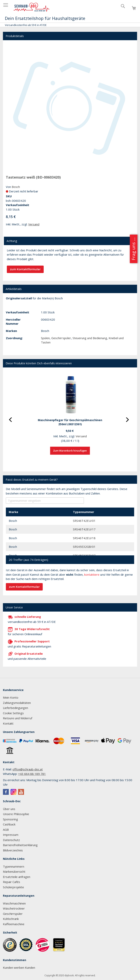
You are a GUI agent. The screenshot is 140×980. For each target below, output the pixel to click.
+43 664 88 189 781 (32, 774)
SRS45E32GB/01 (84, 547)
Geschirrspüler (61, 338)
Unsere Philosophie (16, 814)
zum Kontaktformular (25, 269)
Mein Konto (11, 697)
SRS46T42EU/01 (84, 521)
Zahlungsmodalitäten (17, 703)
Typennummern (14, 866)
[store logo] (32, 7)
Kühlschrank (11, 919)
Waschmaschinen (14, 903)
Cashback (9, 824)
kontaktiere (92, 574)
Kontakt (8, 723)
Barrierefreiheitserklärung (20, 845)
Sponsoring (10, 819)
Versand (34, 224)
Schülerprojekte (13, 887)
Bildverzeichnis (13, 850)
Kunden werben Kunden (19, 968)
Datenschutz (11, 840)
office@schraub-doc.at (28, 769)
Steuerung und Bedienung (90, 338)
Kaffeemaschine (14, 924)
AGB (6, 830)
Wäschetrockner (14, 908)
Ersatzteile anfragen (17, 877)
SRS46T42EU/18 (84, 538)
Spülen (45, 338)
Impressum (11, 835)
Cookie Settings (13, 713)
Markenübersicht (14, 872)
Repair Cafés (12, 882)
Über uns (9, 809)
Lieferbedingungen (16, 708)
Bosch (16, 187)
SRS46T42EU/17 (84, 529)
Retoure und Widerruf (18, 718)
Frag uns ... (133, 249)
